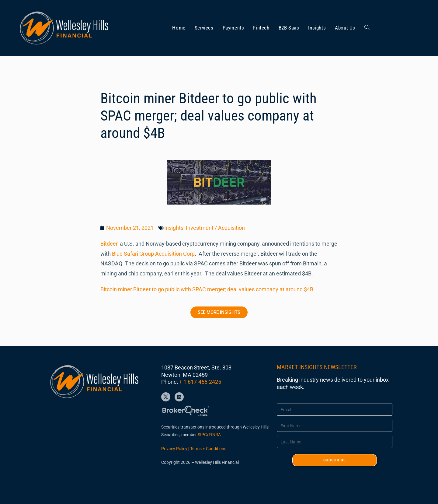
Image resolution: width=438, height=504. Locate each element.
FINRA (215, 435)
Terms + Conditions (208, 449)
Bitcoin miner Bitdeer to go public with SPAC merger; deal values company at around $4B (207, 289)
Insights (174, 228)
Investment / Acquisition (215, 228)
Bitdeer (109, 244)
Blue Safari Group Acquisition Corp (153, 254)
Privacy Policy (174, 449)
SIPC (202, 435)
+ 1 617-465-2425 (200, 382)
